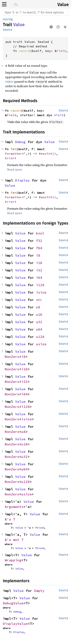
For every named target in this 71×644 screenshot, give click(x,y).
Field (61, 51)
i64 (39, 278)
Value (63, 5)
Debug (20, 142)
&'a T (10, 519)
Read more (15, 169)
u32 (39, 322)
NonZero (12, 357)
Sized (40, 528)
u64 (39, 329)
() (54, 154)
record (24, 51)
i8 (38, 255)
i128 (40, 285)
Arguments (14, 507)
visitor (9, 81)
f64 (39, 248)
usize (41, 344)
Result (45, 154)
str (39, 300)
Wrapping (13, 560)
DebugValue (13, 603)
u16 (39, 315)
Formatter (13, 154)
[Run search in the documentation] (35, 13)
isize (41, 292)
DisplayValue (15, 624)
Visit (59, 115)
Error (10, 158)
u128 (40, 337)
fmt (13, 149)
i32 (39, 270)
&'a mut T (14, 540)
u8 (38, 307)
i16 (39, 263)
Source (8, 30)
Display (22, 180)
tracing (8, 19)
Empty (39, 591)
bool (40, 233)
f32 (39, 241)
